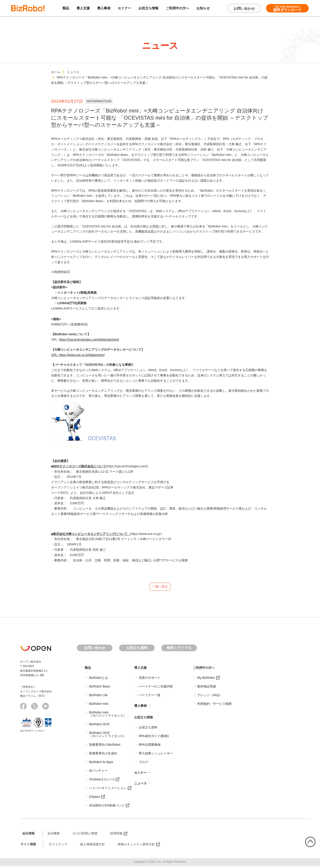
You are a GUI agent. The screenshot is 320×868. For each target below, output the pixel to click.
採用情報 (116, 835)
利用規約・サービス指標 (214, 706)
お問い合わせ (244, 9)
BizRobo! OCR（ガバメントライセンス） (108, 736)
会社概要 (54, 835)
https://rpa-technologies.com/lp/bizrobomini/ (89, 340)
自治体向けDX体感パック (107, 807)
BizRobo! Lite (98, 697)
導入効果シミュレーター (156, 755)
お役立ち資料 (137, 650)
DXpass (95, 799)
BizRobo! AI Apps (101, 764)
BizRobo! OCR (99, 726)
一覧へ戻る (160, 588)
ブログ (143, 764)
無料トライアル (179, 650)
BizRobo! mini (99, 706)
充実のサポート (150, 680)
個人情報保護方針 (92, 846)
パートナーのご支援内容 (156, 688)
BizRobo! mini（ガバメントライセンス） (108, 716)
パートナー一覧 (150, 697)
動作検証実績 (207, 688)
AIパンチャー (98, 773)
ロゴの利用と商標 (85, 835)
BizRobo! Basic (100, 688)
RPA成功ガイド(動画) (154, 738)
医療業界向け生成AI (103, 755)
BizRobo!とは (99, 680)
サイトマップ (58, 846)
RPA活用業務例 (150, 747)
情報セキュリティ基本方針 (136, 846)
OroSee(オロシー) (102, 781)
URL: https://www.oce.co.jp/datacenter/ (78, 355)
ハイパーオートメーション (108, 790)
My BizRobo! (206, 680)
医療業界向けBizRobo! (105, 747)
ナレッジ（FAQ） (210, 697)
